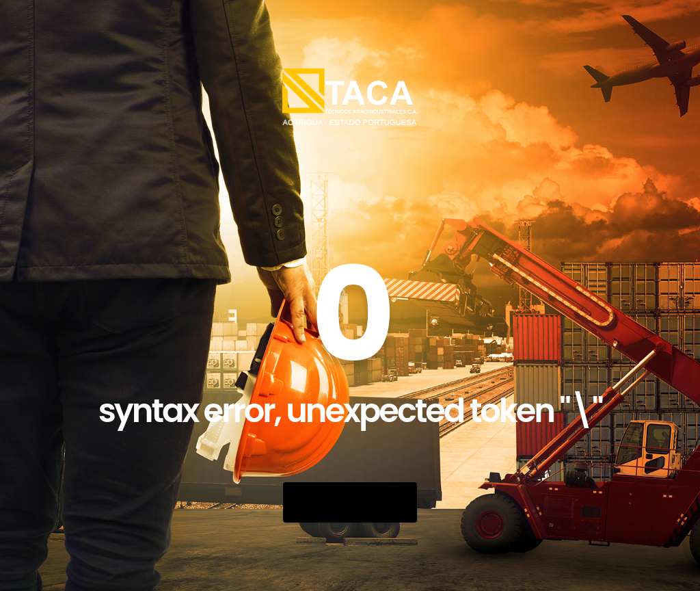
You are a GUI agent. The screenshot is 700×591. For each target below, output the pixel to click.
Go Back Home (350, 502)
